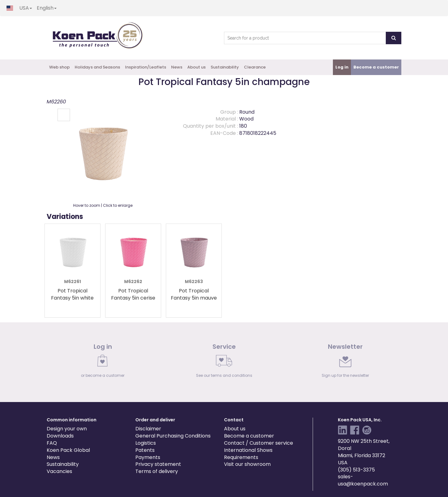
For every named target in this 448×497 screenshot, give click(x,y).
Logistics (146, 443)
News (177, 67)
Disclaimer (148, 429)
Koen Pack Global (68, 450)
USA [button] (26, 8)
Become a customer (249, 436)
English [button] (47, 8)
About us (196, 67)
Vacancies (59, 471)
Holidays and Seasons (97, 67)
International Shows (248, 450)
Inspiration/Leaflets (146, 67)
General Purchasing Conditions (173, 436)
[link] (103, 362)
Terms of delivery (157, 471)
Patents (145, 450)
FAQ (52, 443)
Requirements (241, 457)
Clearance (255, 67)
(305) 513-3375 (356, 470)
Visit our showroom (247, 464)
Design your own (67, 429)
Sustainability (225, 67)
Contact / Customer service (259, 443)
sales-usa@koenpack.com (363, 480)
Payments (148, 457)
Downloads (60, 436)
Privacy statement (158, 464)
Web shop (59, 67)
